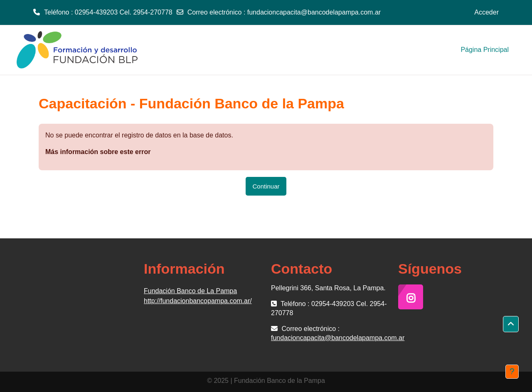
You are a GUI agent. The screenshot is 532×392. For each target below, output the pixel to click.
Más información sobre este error (98, 152)
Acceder (486, 12)
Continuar (266, 186)
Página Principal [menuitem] (485, 50)
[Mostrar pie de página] (512, 372)
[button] (511, 324)
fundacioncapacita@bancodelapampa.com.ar (314, 12)
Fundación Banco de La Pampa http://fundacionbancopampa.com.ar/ (198, 296)
